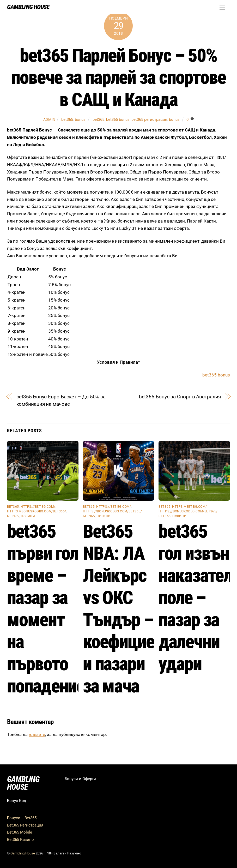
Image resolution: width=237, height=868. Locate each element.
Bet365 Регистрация (25, 825)
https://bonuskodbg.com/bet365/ (37, 511)
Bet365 (31, 818)
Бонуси (14, 818)
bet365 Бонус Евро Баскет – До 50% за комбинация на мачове (61, 400)
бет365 (13, 516)
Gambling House (23, 853)
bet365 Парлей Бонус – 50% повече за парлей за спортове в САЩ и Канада (118, 78)
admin (49, 119)
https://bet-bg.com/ (38, 507)
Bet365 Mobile (20, 832)
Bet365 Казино (20, 840)
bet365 (67, 119)
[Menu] (222, 7)
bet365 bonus (118, 119)
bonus (80, 119)
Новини (28, 516)
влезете (37, 734)
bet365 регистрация (149, 119)
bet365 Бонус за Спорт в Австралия (180, 397)
